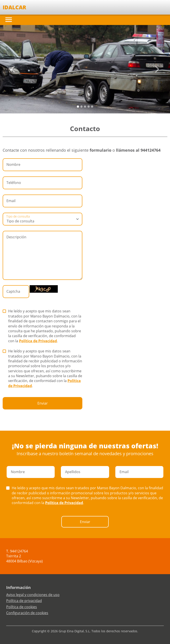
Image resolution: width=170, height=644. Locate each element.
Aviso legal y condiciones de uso (33, 595)
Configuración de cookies (27, 613)
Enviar (43, 403)
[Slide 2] (85, 107)
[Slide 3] (89, 107)
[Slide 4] (92, 107)
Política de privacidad (24, 601)
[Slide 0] (78, 107)
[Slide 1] (81, 107)
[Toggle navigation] (9, 20)
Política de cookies (22, 607)
